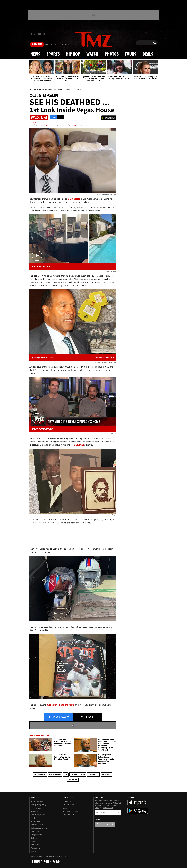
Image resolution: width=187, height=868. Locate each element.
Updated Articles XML (39, 828)
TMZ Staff (36, 122)
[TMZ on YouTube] (107, 824)
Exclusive (106, 774)
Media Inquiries (69, 815)
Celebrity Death (78, 774)
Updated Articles (37, 825)
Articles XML (36, 821)
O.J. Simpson (40, 774)
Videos (33, 851)
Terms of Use (36, 808)
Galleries (34, 838)
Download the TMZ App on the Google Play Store (138, 811)
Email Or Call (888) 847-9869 (57, 45)
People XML (35, 845)
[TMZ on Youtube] (39, 34)
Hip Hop (73, 54)
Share (58, 717)
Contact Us (67, 801)
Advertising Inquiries (70, 811)
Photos (112, 54)
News (35, 54)
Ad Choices (35, 811)
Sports (53, 54)
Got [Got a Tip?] (37, 44)
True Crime (72, 779)
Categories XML (37, 835)
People (33, 841)
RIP (66, 774)
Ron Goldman (55, 774)
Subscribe (118, 813)
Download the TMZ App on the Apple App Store (138, 803)
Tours (131, 54)
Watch (92, 54)
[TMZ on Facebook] (31, 34)
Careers (66, 808)
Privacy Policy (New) (38, 805)
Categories (35, 831)
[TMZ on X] (35, 34)
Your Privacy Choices (39, 815)
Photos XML (35, 848)
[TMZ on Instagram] (44, 34)
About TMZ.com (37, 801)
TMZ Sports (93, 774)
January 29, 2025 (43, 125)
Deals (148, 54)
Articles (34, 818)
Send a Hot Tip (68, 805)
